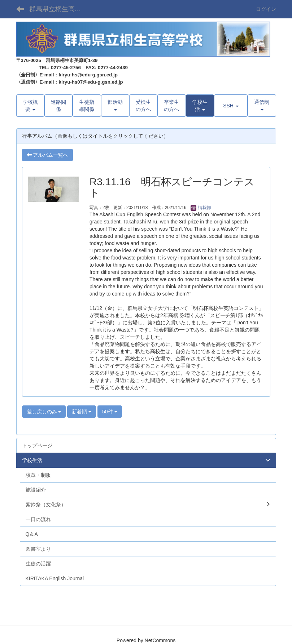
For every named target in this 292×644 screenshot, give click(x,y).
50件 (110, 412)
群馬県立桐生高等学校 (60, 9)
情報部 (201, 208)
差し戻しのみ (44, 412)
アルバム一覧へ (48, 155)
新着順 (82, 412)
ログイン (266, 9)
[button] (200, 106)
